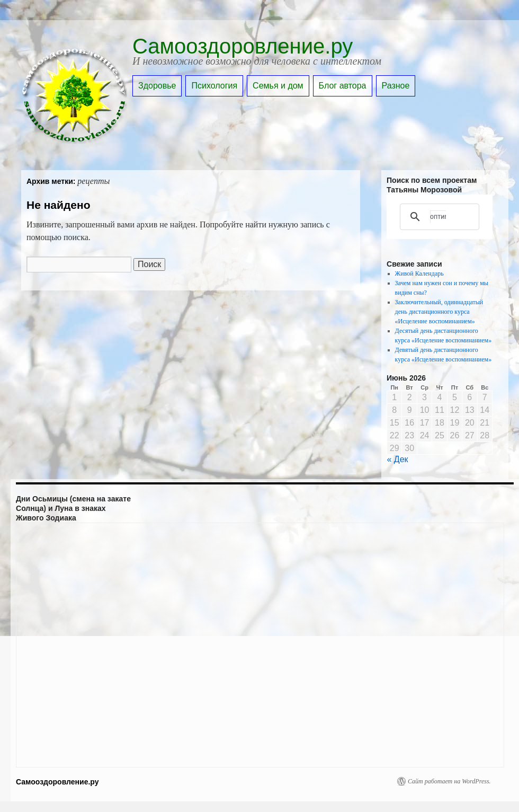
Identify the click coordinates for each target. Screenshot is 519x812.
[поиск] (438, 217)
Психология (214, 86)
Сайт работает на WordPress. (449, 781)
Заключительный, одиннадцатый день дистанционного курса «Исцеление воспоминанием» (439, 312)
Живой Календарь (419, 273)
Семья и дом (278, 86)
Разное (396, 86)
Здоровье (157, 86)
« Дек (398, 459)
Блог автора (343, 86)
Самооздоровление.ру (243, 46)
